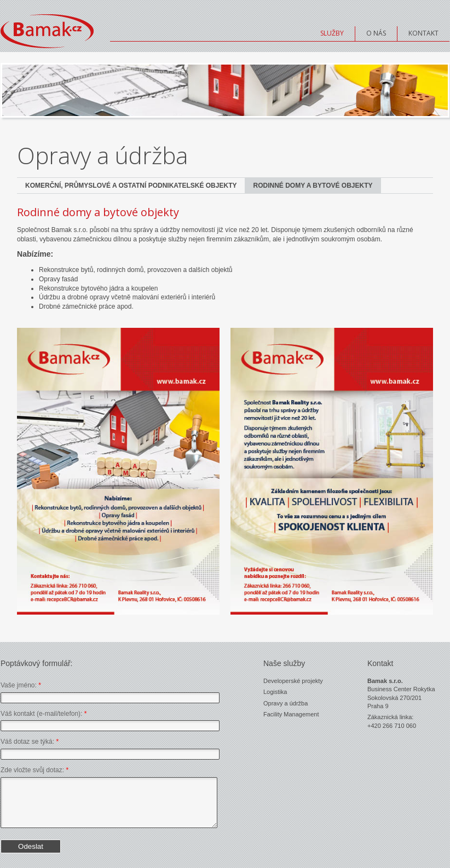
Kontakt (423, 33)
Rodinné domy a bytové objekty (313, 186)
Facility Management (291, 714)
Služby (332, 33)
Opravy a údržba (285, 703)
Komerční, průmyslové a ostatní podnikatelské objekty (131, 186)
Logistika (275, 692)
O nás (376, 33)
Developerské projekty (293, 681)
